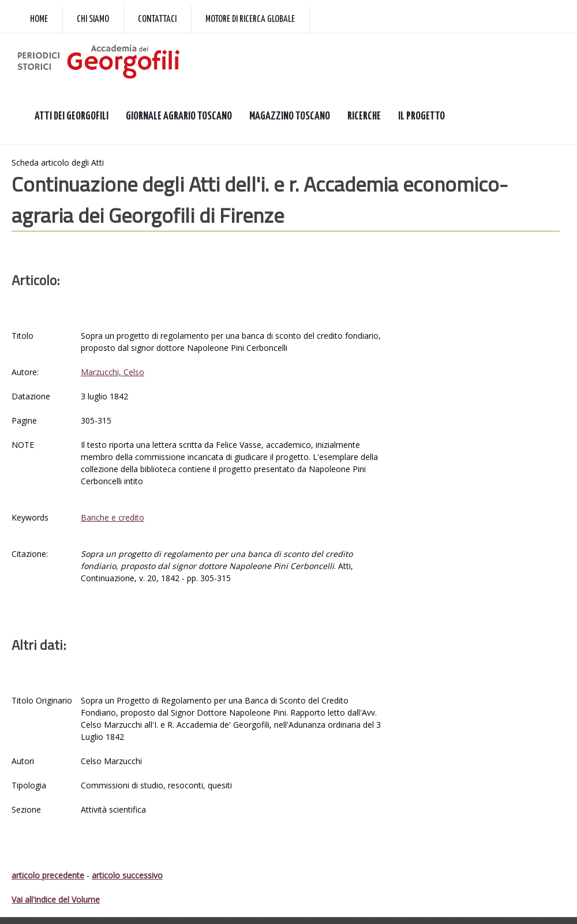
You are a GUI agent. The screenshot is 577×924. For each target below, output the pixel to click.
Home (39, 19)
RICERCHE (364, 116)
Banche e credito (113, 517)
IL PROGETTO (421, 116)
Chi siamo (93, 19)
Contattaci (157, 19)
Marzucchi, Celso (113, 372)
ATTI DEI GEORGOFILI (72, 116)
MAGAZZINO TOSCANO (290, 116)
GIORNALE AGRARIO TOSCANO (179, 116)
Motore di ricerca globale (250, 19)
